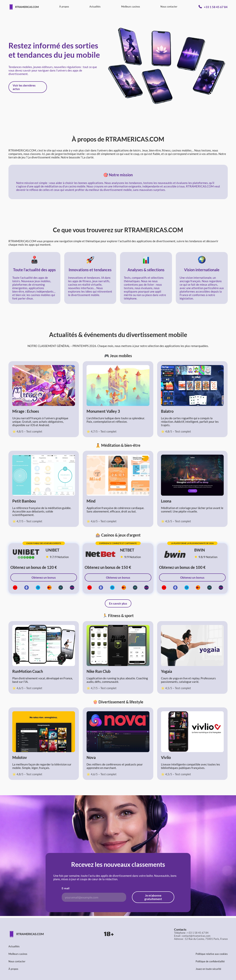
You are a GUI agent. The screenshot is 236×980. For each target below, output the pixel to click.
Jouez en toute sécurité (208, 969)
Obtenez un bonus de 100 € (182, 567)
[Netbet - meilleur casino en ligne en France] (100, 553)
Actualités (95, 7)
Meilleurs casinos (131, 7)
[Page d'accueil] (24, 7)
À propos (64, 7)
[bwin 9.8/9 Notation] (210, 553)
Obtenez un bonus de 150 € (108, 567)
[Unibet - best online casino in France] (26, 553)
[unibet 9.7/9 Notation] (61, 553)
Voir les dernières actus (24, 87)
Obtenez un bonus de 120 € (34, 567)
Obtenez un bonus (44, 577)
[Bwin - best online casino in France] (175, 553)
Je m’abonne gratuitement (153, 897)
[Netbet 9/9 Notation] (136, 553)
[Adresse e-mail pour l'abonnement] (94, 897)
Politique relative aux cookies (212, 954)
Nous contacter (169, 7)
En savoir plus (118, 603)
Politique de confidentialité (210, 961)
